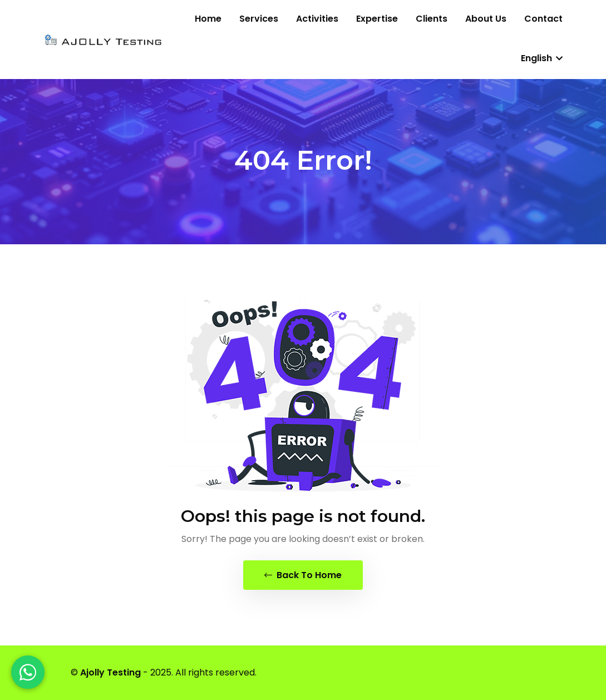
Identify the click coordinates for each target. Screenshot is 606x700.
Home (208, 19)
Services (259, 19)
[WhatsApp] (28, 672)
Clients (432, 19)
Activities (317, 19)
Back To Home (303, 575)
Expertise (377, 19)
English (542, 58)
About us (486, 19)
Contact (543, 19)
